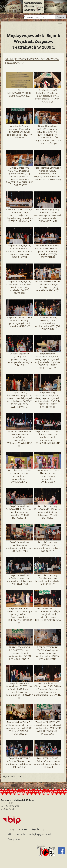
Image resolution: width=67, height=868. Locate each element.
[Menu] (60, 26)
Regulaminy (38, 829)
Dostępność (14, 839)
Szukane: (29, 17)
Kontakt (23, 829)
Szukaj (60, 17)
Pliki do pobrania (16, 834)
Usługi (11, 829)
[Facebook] (61, 851)
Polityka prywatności (40, 834)
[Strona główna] (46, 851)
